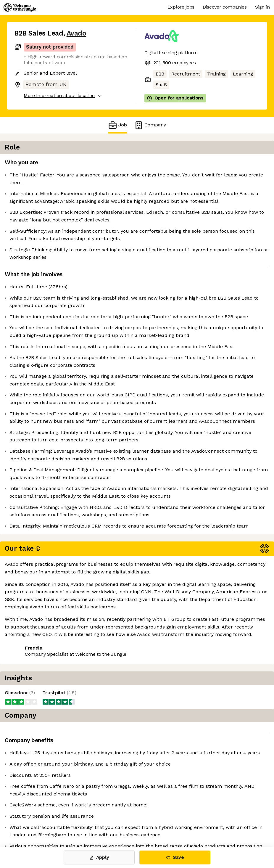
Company (150, 125)
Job (117, 125)
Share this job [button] (30, 822)
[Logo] (20, 7)
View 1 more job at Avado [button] (85, 822)
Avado (76, 33)
